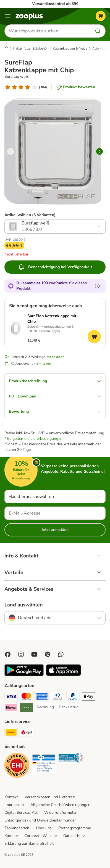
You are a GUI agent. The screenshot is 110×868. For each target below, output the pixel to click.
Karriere (11, 836)
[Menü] (8, 16)
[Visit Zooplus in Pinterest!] (48, 654)
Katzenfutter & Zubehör (31, 48)
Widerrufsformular (60, 813)
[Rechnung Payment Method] (45, 707)
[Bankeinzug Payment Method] (69, 707)
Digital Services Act (21, 813)
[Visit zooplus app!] (24, 675)
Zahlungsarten (17, 828)
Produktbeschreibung (55, 381)
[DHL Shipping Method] (11, 733)
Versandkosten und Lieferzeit (50, 797)
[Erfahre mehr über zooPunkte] (97, 286)
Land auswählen (24, 605)
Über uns (44, 828)
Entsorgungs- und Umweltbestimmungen (40, 820)
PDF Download (55, 396)
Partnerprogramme (75, 828)
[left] (11, 151)
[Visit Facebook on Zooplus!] (8, 654)
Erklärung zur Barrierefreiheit (29, 844)
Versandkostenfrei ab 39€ (55, 4)
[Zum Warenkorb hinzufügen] (94, 337)
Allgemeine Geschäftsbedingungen (60, 805)
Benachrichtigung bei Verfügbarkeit (55, 267)
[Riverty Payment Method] (27, 708)
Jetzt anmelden (55, 530)
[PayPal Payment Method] (73, 697)
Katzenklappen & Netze (70, 48)
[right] (99, 151)
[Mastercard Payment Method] (27, 697)
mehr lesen (56, 357)
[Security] (17, 766)
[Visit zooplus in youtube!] (34, 654)
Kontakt (11, 797)
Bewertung (55, 411)
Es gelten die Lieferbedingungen (35, 439)
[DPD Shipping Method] (27, 733)
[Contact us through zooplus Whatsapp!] (61, 654)
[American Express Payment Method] (42, 697)
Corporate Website (40, 836)
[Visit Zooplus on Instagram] (21, 654)
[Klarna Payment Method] (11, 708)
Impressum (14, 805)
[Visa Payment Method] (11, 697)
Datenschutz (74, 836)
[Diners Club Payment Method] (57, 697)
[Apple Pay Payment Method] (88, 697)
